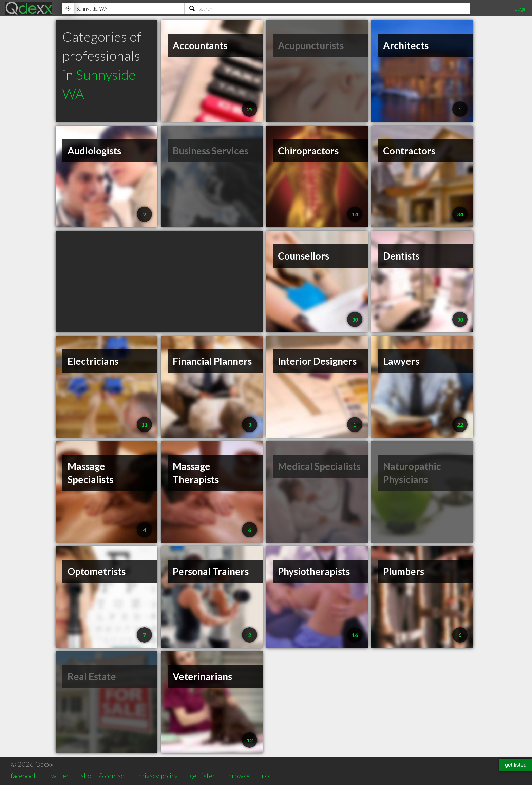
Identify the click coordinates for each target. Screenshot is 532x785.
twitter (59, 776)
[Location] (123, 8)
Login (520, 8)
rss (266, 776)
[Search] (327, 8)
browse (239, 776)
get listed (203, 776)
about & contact (103, 776)
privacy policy (158, 776)
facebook (24, 776)
